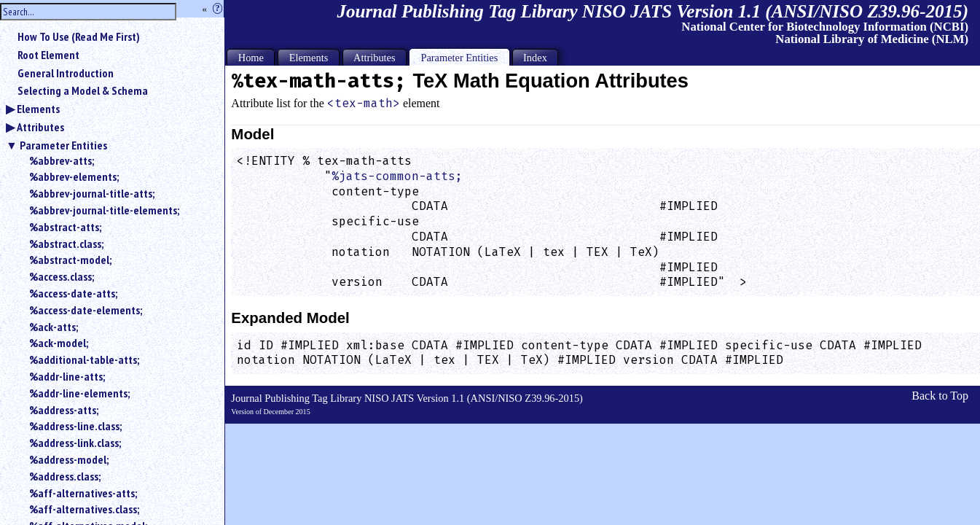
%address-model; (69, 459)
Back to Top (940, 396)
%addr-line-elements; (79, 393)
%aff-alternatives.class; (84, 509)
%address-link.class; (75, 443)
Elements (38, 109)
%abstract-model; (70, 260)
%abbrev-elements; (74, 176)
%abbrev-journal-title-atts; (92, 193)
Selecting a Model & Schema (83, 90)
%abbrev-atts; (62, 160)
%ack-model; (59, 343)
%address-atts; (64, 410)
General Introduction (66, 73)
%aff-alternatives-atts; (83, 493)
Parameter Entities (63, 145)
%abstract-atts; (65, 227)
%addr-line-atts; (67, 376)
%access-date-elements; (86, 310)
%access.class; (62, 276)
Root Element (48, 55)
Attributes (40, 127)
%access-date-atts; (73, 293)
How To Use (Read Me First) (79, 36)
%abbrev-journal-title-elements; (104, 210)
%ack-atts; (54, 327)
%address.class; (65, 476)
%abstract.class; (66, 244)
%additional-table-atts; (84, 359)
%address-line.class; (75, 426)
